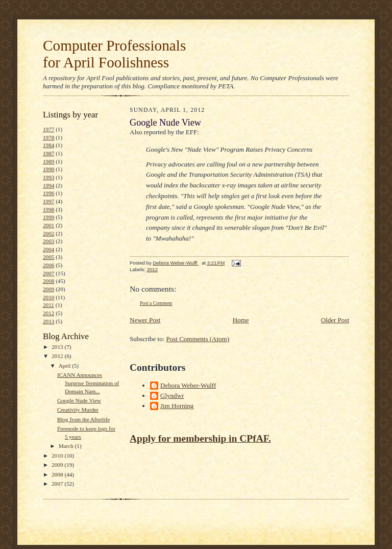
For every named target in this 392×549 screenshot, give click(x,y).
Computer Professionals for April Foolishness (114, 54)
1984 (48, 145)
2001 (48, 225)
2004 (48, 249)
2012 (48, 313)
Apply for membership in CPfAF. (200, 438)
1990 (48, 169)
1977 (48, 129)
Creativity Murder (78, 410)
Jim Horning (177, 406)
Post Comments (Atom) (198, 339)
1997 (48, 201)
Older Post (335, 320)
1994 (48, 185)
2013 (48, 321)
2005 (48, 257)
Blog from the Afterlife (83, 419)
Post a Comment (156, 303)
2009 (48, 289)
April (65, 366)
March (67, 446)
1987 (48, 153)
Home (241, 320)
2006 (48, 265)
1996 (48, 193)
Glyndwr (172, 396)
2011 (48, 305)
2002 (48, 233)
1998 (48, 209)
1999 (48, 217)
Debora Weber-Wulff (188, 385)
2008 (48, 281)
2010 (48, 297)
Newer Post (145, 320)
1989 (48, 161)
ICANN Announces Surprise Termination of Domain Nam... (88, 383)
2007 (48, 273)
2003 (48, 241)
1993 (48, 177)
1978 (48, 137)
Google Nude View (79, 400)
